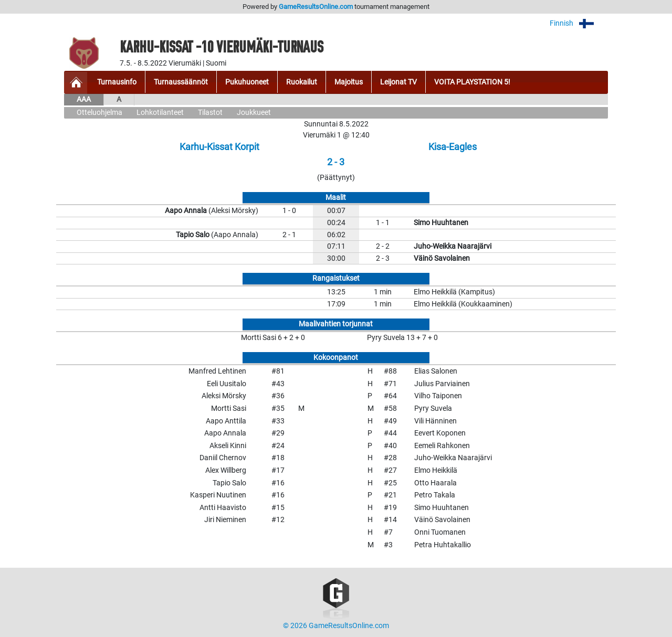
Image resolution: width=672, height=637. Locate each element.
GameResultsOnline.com (316, 7)
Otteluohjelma (99, 113)
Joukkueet (254, 113)
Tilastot (210, 113)
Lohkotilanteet (160, 113)
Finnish (579, 23)
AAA (84, 99)
